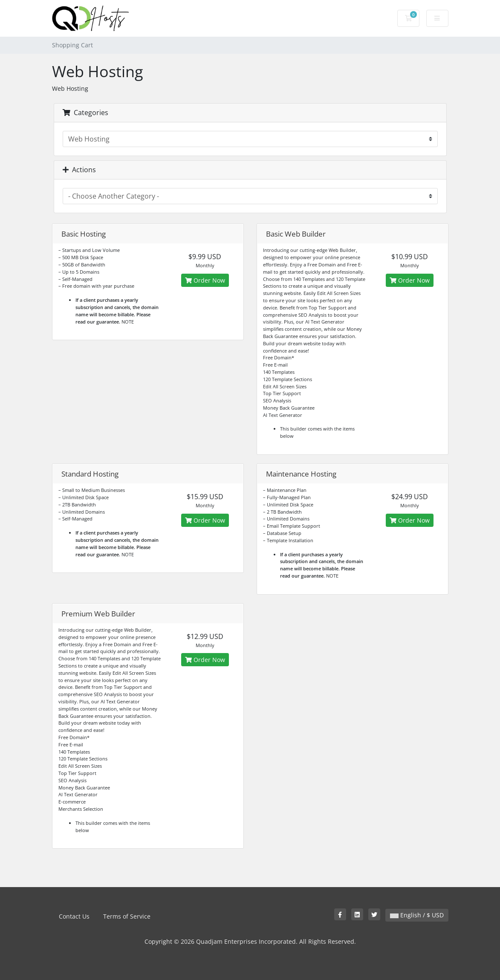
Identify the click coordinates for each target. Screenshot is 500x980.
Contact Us (74, 916)
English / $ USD (417, 915)
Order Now (205, 280)
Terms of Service (127, 916)
